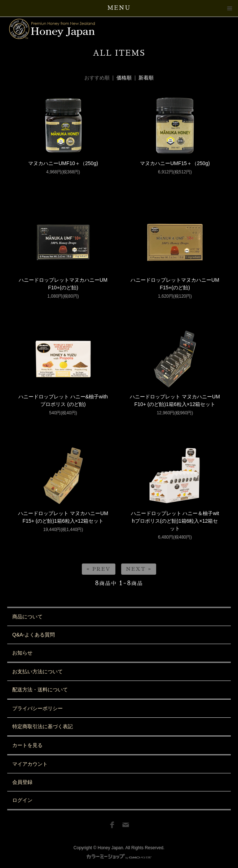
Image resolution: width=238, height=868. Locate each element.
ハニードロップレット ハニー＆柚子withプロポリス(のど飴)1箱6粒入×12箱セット (175, 521)
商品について (27, 617)
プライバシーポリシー (38, 708)
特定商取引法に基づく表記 (43, 726)
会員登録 (22, 782)
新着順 (146, 78)
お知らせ (22, 653)
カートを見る (27, 745)
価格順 (124, 78)
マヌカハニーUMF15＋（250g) (175, 163)
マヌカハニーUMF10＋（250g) (63, 163)
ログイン (22, 800)
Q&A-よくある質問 (34, 635)
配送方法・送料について (40, 690)
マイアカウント (30, 764)
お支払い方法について (38, 671)
